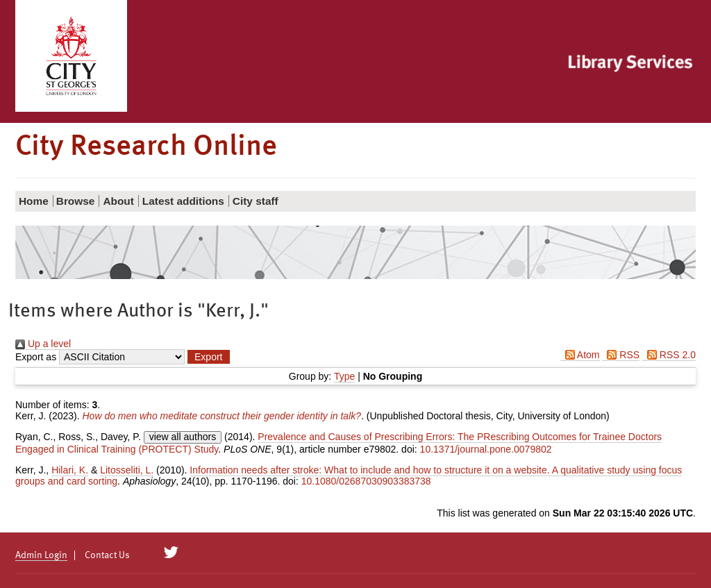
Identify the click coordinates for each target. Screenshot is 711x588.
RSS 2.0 (669, 355)
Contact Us (107, 555)
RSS (621, 355)
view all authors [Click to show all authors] (183, 437)
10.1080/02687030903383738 (366, 481)
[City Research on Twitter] (171, 553)
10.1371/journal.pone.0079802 (486, 449)
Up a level (43, 344)
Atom (580, 355)
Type (344, 376)
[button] (208, 357)
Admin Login (41, 555)
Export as (36, 357)
